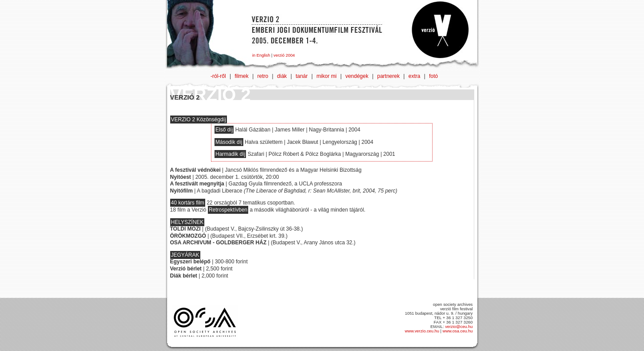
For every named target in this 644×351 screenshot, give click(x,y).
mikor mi (326, 76)
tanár (302, 76)
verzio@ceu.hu (459, 327)
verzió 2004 (284, 55)
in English (261, 55)
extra (415, 76)
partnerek (388, 76)
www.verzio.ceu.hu (422, 331)
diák (282, 76)
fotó (433, 76)
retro (263, 76)
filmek (241, 76)
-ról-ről (218, 76)
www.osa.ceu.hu (458, 331)
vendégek (357, 76)
